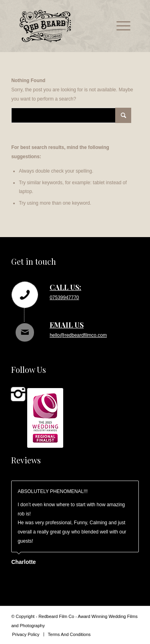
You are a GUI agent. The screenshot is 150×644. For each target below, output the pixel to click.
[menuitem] (119, 26)
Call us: (65, 287)
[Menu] (119, 26)
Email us (67, 325)
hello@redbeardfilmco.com (78, 335)
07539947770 (64, 298)
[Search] (71, 115)
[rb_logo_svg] (64, 26)
